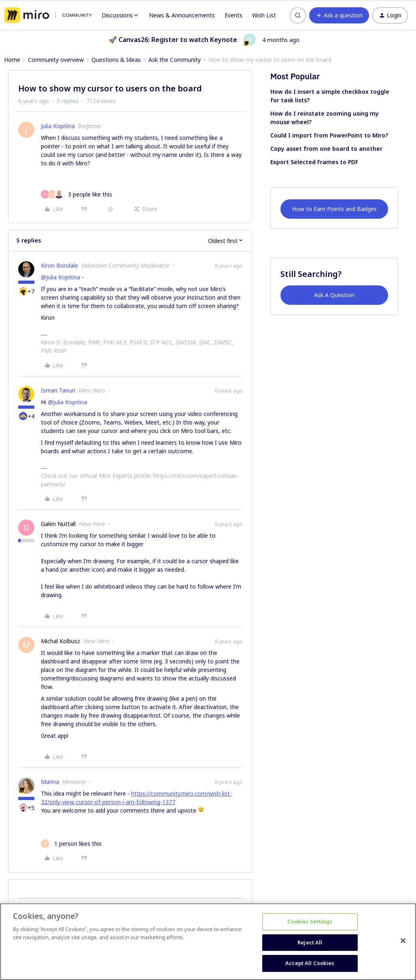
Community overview (56, 60)
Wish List (264, 15)
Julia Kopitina (58, 126)
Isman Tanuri (58, 390)
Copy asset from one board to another (326, 149)
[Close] (403, 941)
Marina (50, 782)
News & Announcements (182, 15)
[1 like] (71, 844)
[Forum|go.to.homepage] (48, 15)
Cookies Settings (310, 921)
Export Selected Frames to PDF (314, 162)
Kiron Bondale (59, 265)
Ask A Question (334, 295)
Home (12, 60)
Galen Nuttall (58, 524)
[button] (339, 15)
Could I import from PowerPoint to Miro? (329, 135)
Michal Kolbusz (60, 641)
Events (233, 15)
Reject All (310, 942)
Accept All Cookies (310, 963)
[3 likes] (76, 194)
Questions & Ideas (116, 60)
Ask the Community (175, 60)
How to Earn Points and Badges (334, 209)
